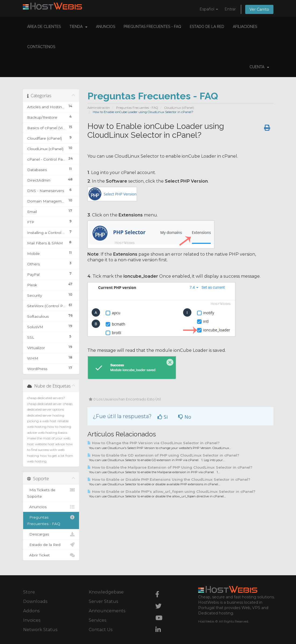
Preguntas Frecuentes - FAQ (152, 27)
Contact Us (101, 630)
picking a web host (42, 421)
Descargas (51, 534)
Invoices (32, 620)
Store (29, 592)
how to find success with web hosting (50, 450)
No (185, 417)
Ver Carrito (259, 9)
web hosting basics (53, 433)
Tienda (78, 27)
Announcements (107, 611)
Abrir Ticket (51, 555)
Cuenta (259, 67)
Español (209, 9)
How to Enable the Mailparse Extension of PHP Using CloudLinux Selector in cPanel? (170, 467)
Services (97, 620)
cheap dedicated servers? (46, 398)
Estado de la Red (207, 27)
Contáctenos (41, 47)
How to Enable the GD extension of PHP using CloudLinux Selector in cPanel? (163, 455)
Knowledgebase (106, 592)
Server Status (103, 601)
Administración (99, 108)
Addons (31, 611)
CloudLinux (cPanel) (179, 108)
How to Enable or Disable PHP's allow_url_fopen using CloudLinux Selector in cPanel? (171, 491)
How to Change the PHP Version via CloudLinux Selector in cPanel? (154, 443)
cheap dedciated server (44, 404)
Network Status (40, 630)
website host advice (50, 444)
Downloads (35, 601)
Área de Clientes (44, 27)
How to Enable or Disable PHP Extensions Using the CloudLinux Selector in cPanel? (169, 479)
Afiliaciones (245, 27)
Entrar (230, 9)
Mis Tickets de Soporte (51, 493)
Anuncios (106, 27)
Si (163, 417)
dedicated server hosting (46, 415)
